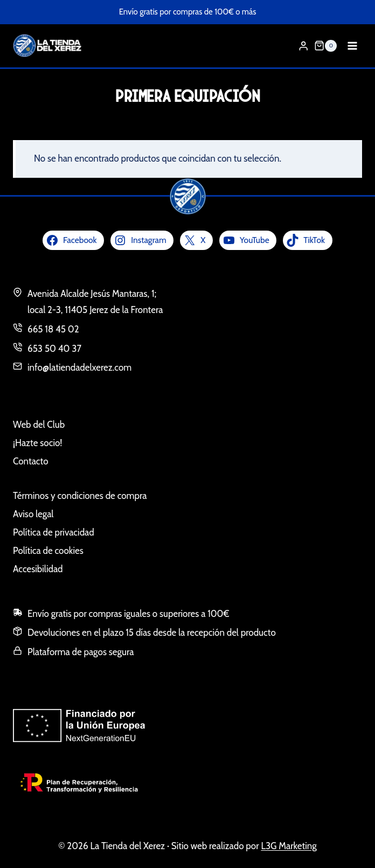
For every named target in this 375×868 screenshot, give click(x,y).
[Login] (303, 46)
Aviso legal (33, 514)
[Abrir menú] (352, 46)
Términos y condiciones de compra (80, 496)
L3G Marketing (289, 846)
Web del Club (39, 425)
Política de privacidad (54, 532)
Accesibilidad (38, 569)
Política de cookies (48, 551)
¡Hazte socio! (37, 443)
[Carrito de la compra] (325, 46)
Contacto (31, 461)
